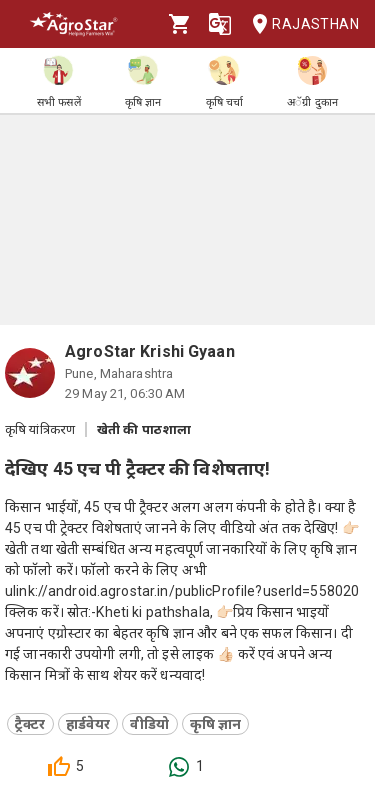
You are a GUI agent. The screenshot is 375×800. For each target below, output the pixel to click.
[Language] (220, 24)
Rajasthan (299, 24)
